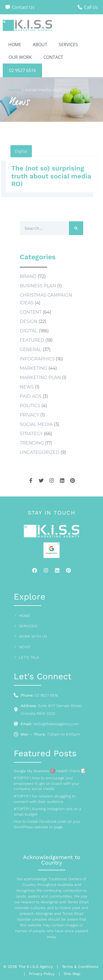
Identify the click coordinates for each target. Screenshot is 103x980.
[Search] (76, 228)
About (40, 45)
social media (36, 424)
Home (15, 45)
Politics (30, 406)
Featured (32, 340)
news (27, 387)
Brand (28, 276)
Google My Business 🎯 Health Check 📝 (50, 771)
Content (31, 312)
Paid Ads (31, 396)
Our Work (20, 57)
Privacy (30, 415)
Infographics (37, 359)
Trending (32, 443)
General (31, 350)
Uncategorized (40, 452)
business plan (38, 286)
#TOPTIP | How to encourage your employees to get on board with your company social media (47, 783)
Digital (21, 151)
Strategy (31, 434)
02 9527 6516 (23, 70)
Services (68, 45)
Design (29, 321)
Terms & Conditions (80, 967)
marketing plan (40, 378)
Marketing (34, 368)
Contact (53, 57)
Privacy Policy (42, 974)
